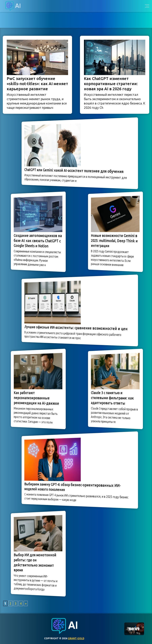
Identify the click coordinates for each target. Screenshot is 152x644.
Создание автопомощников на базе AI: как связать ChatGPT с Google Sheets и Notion (38, 241)
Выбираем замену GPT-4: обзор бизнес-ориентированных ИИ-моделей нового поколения (73, 487)
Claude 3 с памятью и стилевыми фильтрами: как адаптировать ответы (113, 398)
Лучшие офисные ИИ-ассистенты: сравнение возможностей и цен (76, 328)
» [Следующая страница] (26, 603)
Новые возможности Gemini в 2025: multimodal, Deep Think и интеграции (114, 241)
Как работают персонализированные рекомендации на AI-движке (37, 398)
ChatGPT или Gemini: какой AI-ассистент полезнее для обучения (75, 171)
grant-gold (76, 638)
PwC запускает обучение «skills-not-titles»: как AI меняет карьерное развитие (37, 84)
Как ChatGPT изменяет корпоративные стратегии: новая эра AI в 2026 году (111, 84)
